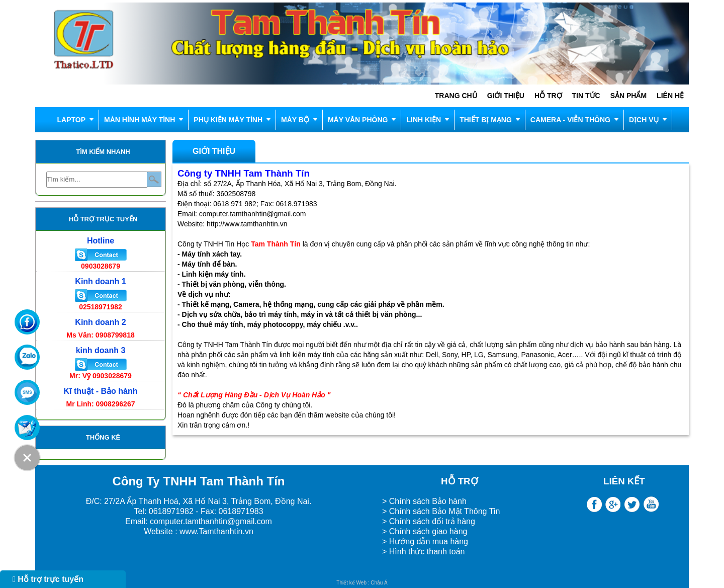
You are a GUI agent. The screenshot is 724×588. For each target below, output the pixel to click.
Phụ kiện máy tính (228, 120)
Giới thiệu (506, 96)
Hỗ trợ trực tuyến (48, 579)
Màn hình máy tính (140, 120)
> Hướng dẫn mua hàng (425, 541)
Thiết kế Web (351, 583)
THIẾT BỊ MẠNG (486, 120)
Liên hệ (670, 96)
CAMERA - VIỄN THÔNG (570, 120)
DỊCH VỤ (644, 120)
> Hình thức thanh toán (425, 552)
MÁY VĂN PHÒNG (358, 120)
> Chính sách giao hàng (425, 531)
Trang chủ (456, 96)
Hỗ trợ (548, 96)
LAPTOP (71, 120)
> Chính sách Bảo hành (424, 501)
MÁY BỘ (295, 120)
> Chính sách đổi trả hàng (429, 521)
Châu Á (379, 583)
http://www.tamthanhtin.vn (247, 224)
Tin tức (586, 96)
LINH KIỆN (424, 120)
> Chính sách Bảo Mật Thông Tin (441, 511)
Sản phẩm (628, 96)
